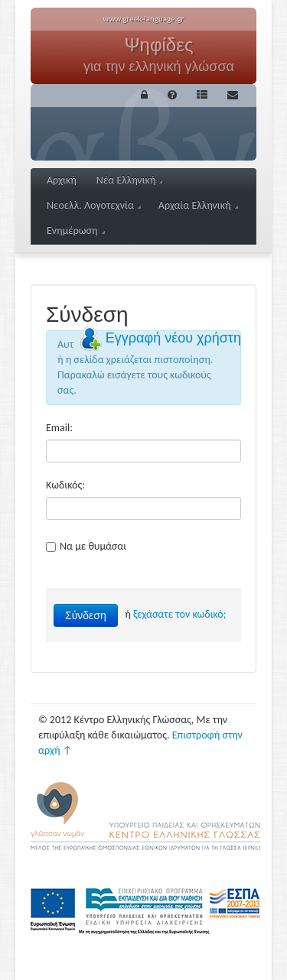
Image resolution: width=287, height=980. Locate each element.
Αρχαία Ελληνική (198, 205)
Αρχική (62, 180)
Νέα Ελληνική (130, 180)
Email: (59, 428)
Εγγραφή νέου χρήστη (173, 338)
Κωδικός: (65, 485)
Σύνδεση (86, 615)
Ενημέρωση (76, 230)
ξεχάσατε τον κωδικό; (179, 614)
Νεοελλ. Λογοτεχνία (94, 205)
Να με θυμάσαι (86, 546)
